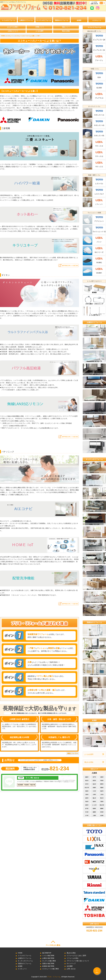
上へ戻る (97, 971)
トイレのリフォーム (8, 20)
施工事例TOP (47, 953)
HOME (20, 953)
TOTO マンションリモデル (94, 413)
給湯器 (79, 20)
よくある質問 (39, 31)
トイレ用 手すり (94, 315)
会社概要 (70, 966)
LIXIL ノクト (94, 511)
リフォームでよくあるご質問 (76, 956)
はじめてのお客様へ (13, 27)
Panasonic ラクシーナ (94, 550)
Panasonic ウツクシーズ (94, 713)
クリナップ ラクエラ (94, 576)
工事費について (39, 27)
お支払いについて (13, 31)
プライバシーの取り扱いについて (78, 961)
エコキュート (97, 20)
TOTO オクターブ (94, 648)
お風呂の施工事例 (48, 958)
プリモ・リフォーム (54, 977)
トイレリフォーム (94, 27)
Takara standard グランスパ (94, 387)
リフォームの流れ (73, 958)
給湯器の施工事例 (48, 966)
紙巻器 (94, 292)
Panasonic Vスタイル (94, 537)
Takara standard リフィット (94, 615)
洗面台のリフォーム (61, 20)
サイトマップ (71, 963)
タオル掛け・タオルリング (94, 304)
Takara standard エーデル (94, 602)
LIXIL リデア (94, 348)
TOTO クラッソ (94, 485)
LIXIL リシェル (94, 524)
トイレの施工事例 (48, 956)
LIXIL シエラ (94, 498)
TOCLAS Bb (94, 563)
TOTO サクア (94, 635)
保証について (66, 27)
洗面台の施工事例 (48, 963)
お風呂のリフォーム (26, 20)
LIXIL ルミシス (94, 687)
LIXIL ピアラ (94, 674)
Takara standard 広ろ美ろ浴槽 (94, 400)
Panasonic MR (94, 439)
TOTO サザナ (94, 335)
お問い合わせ (71, 969)
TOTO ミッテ (94, 472)
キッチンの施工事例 (49, 961)
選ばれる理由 (66, 31)
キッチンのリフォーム (44, 20)
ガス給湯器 (94, 746)
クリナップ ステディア (94, 589)
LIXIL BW (94, 452)
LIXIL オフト (94, 661)
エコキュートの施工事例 (50, 969)
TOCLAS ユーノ (94, 374)
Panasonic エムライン (94, 700)
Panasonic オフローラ (94, 361)
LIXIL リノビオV (94, 426)
